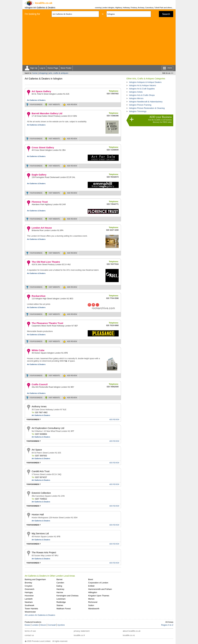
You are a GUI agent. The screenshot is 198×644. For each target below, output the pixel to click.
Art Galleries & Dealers (36, 100)
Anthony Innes (39, 406)
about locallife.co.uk (132, 631)
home (35, 73)
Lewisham (61, 599)
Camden (60, 583)
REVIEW (72, 105)
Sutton (91, 605)
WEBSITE (54, 105)
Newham (29, 602)
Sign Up (34, 68)
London (35, 625)
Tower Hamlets (31, 609)
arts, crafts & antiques (59, 73)
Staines (60, 605)
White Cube (38, 350)
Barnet (59, 579)
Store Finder (66, 68)
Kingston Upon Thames (99, 596)
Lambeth (29, 599)
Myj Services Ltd (40, 533)
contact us (29, 635)
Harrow (60, 592)
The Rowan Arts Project (44, 552)
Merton (91, 599)
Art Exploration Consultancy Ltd (48, 428)
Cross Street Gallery (43, 147)
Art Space (37, 450)
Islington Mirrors (136, 98)
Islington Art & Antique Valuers (142, 85)
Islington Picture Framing (140, 105)
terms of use (30, 631)
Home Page (53, 68)
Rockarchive (39, 296)
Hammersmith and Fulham (100, 589)
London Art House (42, 228)
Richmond (93, 602)
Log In (42, 68)
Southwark (29, 605)
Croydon (29, 586)
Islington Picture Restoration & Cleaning (147, 108)
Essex (27, 625)
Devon (43, 625)
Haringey (29, 592)
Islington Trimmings (138, 111)
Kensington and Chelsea (67, 596)
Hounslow (29, 596)
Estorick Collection (41, 493)
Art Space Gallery (41, 91)
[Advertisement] (99, 42)
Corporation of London (98, 583)
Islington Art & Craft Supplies (142, 89)
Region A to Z (167, 625)
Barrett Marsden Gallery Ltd (47, 113)
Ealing (59, 586)
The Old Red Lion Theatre (46, 262)
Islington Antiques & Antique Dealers (145, 82)
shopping (43, 73)
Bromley (28, 583)
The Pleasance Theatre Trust (47, 323)
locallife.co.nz (129, 635)
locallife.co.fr (79, 635)
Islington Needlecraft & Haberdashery (146, 102)
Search (166, 14)
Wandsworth (94, 609)
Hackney (60, 589)
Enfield (91, 586)
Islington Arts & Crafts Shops (142, 95)
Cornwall (52, 625)
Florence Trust (40, 202)
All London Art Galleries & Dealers (40, 615)
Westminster (30, 612)
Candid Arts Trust (41, 471)
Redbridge (61, 602)
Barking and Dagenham (35, 579)
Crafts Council (40, 384)
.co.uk (44, 3)
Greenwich (30, 589)
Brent (91, 579)
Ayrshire (61, 625)
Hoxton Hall (38, 514)
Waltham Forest (63, 609)
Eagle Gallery (39, 175)
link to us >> (168, 73)
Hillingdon (93, 592)
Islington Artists (136, 92)
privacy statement (82, 631)
